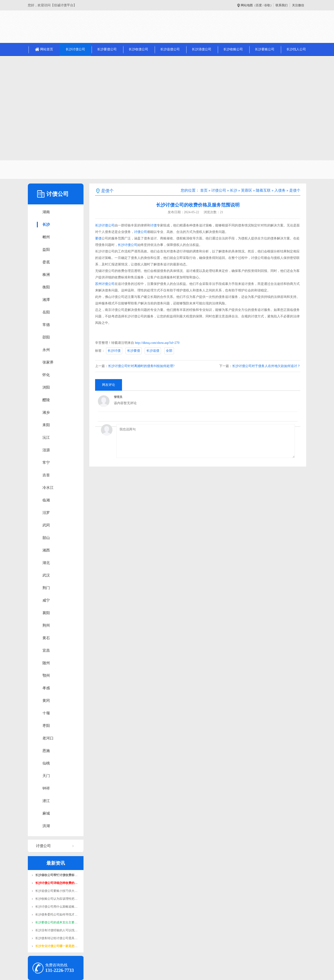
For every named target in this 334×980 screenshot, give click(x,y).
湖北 (46, 563)
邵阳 (46, 337)
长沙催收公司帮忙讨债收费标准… (58, 875)
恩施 (46, 751)
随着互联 (263, 190)
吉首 (46, 475)
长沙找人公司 (296, 49)
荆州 (46, 625)
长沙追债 (153, 351)
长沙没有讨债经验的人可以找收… (58, 930)
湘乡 (46, 412)
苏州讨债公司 (105, 284)
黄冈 (46, 701)
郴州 (46, 237)
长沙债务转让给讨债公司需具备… (58, 938)
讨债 (154, 225)
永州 (46, 350)
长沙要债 (134, 351)
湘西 (46, 550)
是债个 (295, 190)
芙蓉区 (247, 190)
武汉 (46, 575)
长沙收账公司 (233, 49)
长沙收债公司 (138, 49)
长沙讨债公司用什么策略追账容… (58, 907)
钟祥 (46, 788)
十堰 (46, 713)
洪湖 (46, 826)
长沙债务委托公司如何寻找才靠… (58, 914)
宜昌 (46, 650)
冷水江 (48, 488)
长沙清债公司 (202, 49)
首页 (204, 190)
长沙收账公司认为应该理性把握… (58, 899)
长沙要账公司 (265, 49)
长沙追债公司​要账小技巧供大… (56, 891)
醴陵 (46, 400)
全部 (169, 351)
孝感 (46, 688)
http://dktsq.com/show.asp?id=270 (157, 343)
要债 (98, 238)
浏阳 (46, 387)
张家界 (48, 362)
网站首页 (47, 49)
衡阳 (46, 287)
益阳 (46, 250)
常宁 (46, 463)
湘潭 (46, 300)
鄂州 (46, 675)
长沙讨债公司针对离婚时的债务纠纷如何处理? (141, 366)
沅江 (46, 437)
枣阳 (46, 726)
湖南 (46, 212)
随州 (46, 663)
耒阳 (46, 425)
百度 (259, 5)
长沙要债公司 (107, 49)
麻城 (46, 813)
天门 (46, 776)
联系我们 (282, 5)
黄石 (46, 638)
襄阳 (46, 613)
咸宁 (46, 600)
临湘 (46, 500)
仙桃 (46, 763)
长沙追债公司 (170, 49)
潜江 (46, 801)
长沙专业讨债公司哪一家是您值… (58, 946)
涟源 (46, 450)
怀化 (46, 375)
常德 (46, 325)
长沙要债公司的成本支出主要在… (58, 922)
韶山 (46, 538)
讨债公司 (43, 846)
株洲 (46, 275)
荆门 (46, 588)
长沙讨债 (114, 351)
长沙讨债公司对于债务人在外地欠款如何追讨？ (266, 366)
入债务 (280, 190)
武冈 (46, 525)
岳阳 (46, 312)
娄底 (46, 262)
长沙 (46, 224)
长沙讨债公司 (75, 49)
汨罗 (46, 513)
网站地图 (247, 5)
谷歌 (267, 5)
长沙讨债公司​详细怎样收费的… (56, 883)
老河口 (48, 738)
